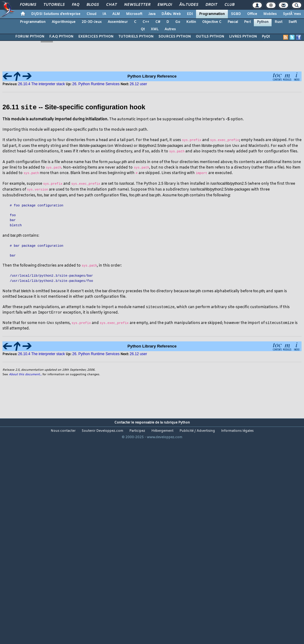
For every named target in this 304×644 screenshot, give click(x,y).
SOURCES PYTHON (175, 37)
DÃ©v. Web (171, 14)
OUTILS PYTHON (210, 37)
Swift (293, 22)
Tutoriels (54, 5)
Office (252, 14)
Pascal (233, 22)
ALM (116, 14)
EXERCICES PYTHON (96, 37)
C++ (146, 22)
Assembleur (118, 22)
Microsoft (134, 14)
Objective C (212, 22)
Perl (247, 22)
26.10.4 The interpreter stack (41, 355)
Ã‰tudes (189, 5)
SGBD (236, 14)
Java (152, 14)
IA (104, 14)
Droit (211, 5)
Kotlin (191, 22)
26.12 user (138, 355)
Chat (111, 5)
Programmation (212, 14)
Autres (170, 29)
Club (229, 5)
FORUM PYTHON (30, 37)
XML (155, 29)
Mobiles (270, 14)
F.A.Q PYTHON (61, 37)
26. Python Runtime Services (96, 355)
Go (178, 22)
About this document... (25, 375)
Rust (278, 22)
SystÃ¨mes (292, 14)
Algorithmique (64, 22)
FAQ (76, 5)
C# (158, 22)
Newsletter (137, 5)
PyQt (266, 37)
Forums (28, 5)
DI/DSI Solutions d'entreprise (56, 14)
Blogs (93, 5)
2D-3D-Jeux (92, 22)
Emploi (165, 5)
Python (263, 22)
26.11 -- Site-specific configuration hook (74, 107)
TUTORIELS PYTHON (136, 37)
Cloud (91, 14)
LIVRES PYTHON (243, 37)
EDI (190, 14)
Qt (143, 29)
